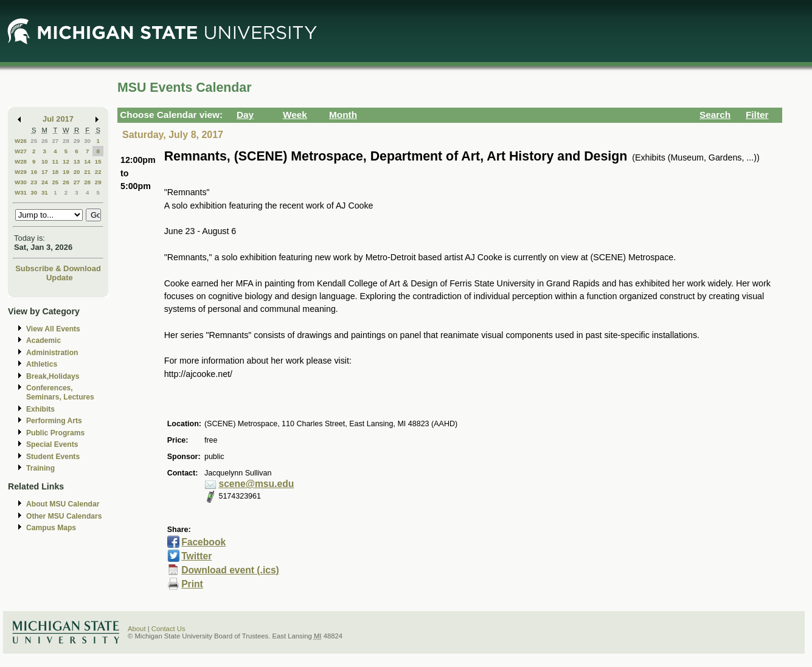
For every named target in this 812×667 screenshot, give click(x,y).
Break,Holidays (53, 376)
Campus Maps (51, 528)
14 (87, 161)
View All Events (53, 329)
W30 (21, 182)
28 (66, 141)
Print (192, 584)
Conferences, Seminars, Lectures (60, 392)
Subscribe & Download (58, 268)
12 (66, 161)
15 (98, 161)
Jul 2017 (58, 119)
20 (77, 172)
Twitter (196, 556)
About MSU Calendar (63, 504)
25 (34, 141)
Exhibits (40, 409)
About (137, 629)
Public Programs (55, 433)
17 (45, 172)
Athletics (42, 364)
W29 (21, 172)
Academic (43, 340)
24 (45, 182)
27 (55, 141)
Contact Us (168, 629)
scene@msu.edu (256, 484)
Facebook (203, 542)
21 (87, 172)
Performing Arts (54, 421)
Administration (52, 353)
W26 (21, 141)
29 (77, 141)
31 (45, 192)
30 (87, 141)
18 (55, 172)
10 (45, 161)
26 (45, 141)
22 (98, 172)
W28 (21, 161)
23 (34, 182)
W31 (21, 192)
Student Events (53, 457)
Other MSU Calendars (64, 516)
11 (55, 161)
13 (77, 161)
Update (60, 278)
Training (40, 468)
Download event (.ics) (230, 570)
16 (34, 172)
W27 (21, 151)
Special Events (52, 444)
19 (66, 172)
